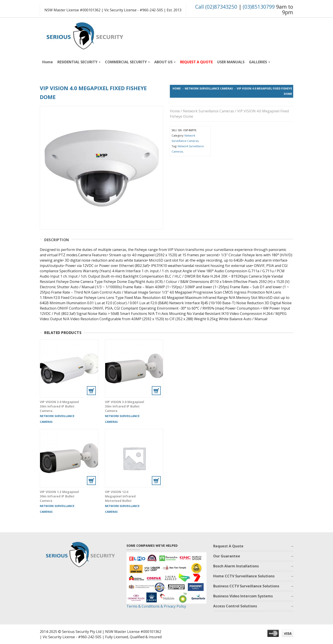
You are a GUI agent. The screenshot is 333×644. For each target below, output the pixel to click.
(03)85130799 (259, 7)
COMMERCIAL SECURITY (127, 62)
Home (48, 62)
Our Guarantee (227, 556)
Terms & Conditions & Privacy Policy (156, 606)
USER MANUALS (231, 62)
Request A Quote (228, 546)
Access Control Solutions (235, 606)
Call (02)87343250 (216, 7)
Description (57, 240)
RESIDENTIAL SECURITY (79, 62)
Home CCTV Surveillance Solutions (244, 576)
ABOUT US (165, 62)
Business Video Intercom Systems (243, 596)
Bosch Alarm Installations (236, 566)
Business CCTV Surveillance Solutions (246, 586)
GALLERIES (260, 62)
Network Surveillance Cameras (209, 88)
